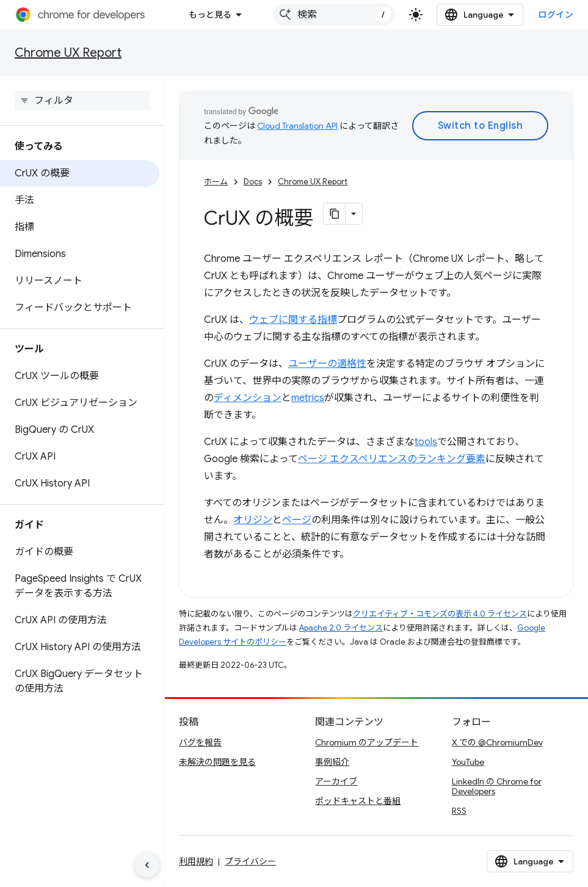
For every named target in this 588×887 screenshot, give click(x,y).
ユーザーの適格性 (327, 364)
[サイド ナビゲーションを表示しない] (147, 865)
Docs (253, 182)
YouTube (468, 762)
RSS (459, 811)
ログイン (556, 15)
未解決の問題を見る (217, 762)
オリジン (253, 520)
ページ (297, 520)
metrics (308, 398)
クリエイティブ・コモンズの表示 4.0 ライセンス (440, 614)
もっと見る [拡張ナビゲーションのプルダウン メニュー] (210, 15)
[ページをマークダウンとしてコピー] (335, 214)
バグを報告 (200, 742)
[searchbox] (82, 101)
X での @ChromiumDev (497, 742)
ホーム (216, 182)
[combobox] (334, 15)
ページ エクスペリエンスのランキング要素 (392, 459)
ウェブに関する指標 (293, 320)
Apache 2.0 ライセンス (341, 628)
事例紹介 (332, 762)
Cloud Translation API (297, 126)
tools (426, 442)
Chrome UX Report (68, 53)
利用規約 (196, 861)
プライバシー (250, 861)
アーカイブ (336, 781)
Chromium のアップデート (367, 742)
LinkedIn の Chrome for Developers (497, 786)
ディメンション (248, 398)
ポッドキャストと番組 (358, 801)
